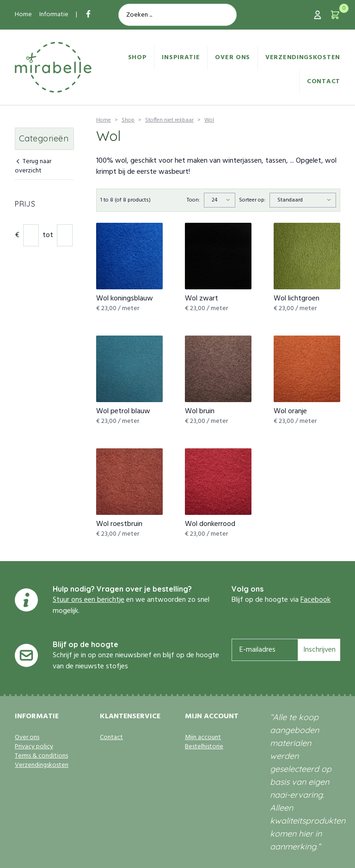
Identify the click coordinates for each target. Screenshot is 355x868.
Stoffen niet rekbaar (169, 120)
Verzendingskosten (303, 58)
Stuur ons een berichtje (89, 600)
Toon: (193, 200)
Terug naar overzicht (33, 167)
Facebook (315, 600)
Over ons (233, 58)
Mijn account (203, 738)
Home (23, 15)
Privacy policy (34, 747)
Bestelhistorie (204, 747)
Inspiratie (181, 58)
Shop (138, 58)
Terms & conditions (41, 756)
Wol (209, 120)
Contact (324, 82)
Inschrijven (319, 650)
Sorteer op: (252, 200)
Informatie (54, 15)
